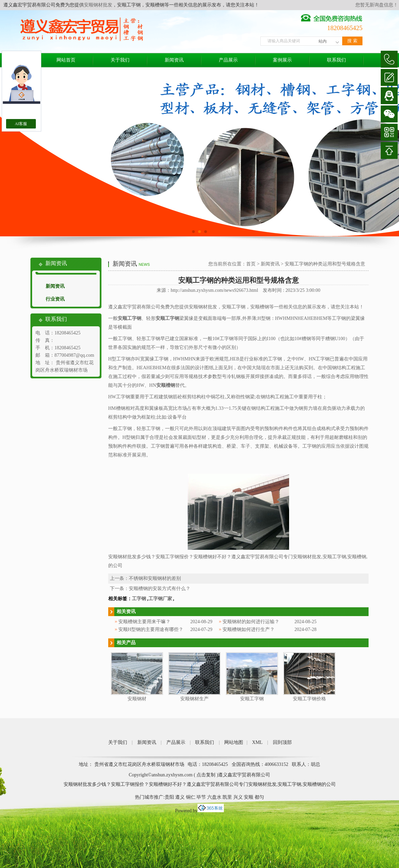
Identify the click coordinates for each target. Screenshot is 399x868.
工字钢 (139, 599)
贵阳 (169, 797)
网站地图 (234, 742)
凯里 (227, 797)
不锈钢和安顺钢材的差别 (155, 578)
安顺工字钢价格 (309, 699)
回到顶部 (282, 742)
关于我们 (120, 60)
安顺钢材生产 (194, 699)
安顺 (249, 797)
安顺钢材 (137, 699)
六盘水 (214, 797)
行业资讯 (55, 299)
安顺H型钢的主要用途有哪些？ (151, 629)
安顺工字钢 (252, 699)
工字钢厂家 (160, 599)
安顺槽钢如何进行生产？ (249, 629)
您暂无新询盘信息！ (377, 5)
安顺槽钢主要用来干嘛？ (144, 622)
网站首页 (66, 60)
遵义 (180, 797)
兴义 (238, 797)
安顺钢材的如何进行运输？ (251, 622)
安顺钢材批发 (98, 5)
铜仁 (191, 797)
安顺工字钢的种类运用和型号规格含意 (325, 264)
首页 (251, 264)
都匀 (259, 797)
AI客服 (21, 124)
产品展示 (228, 60)
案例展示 (282, 60)
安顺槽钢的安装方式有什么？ (160, 589)
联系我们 (336, 60)
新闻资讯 (174, 60)
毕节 (201, 797)
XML (257, 742)
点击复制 (206, 775)
